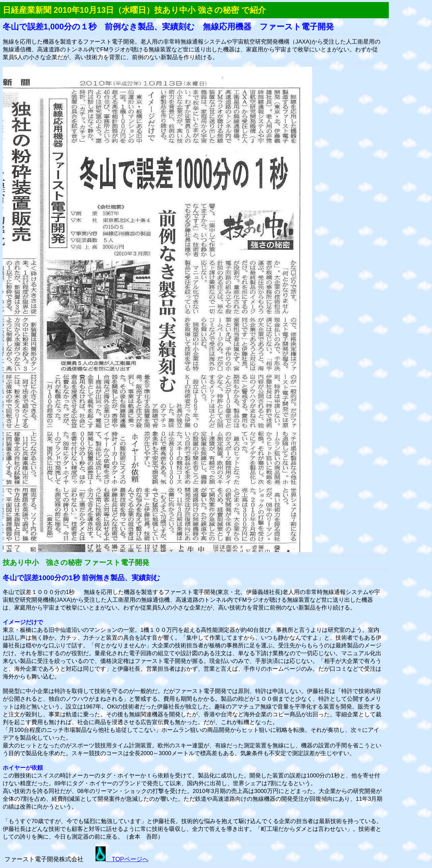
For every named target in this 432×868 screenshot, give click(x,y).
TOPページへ (122, 859)
